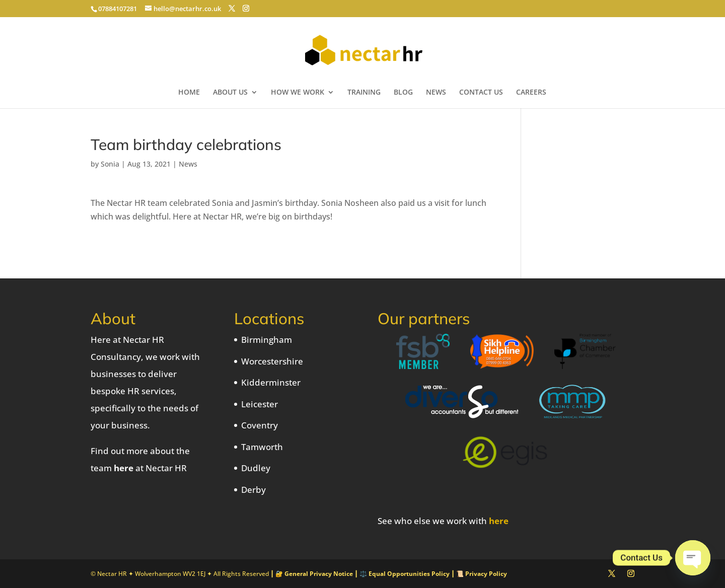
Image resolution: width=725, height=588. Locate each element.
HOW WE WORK (298, 93)
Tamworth (262, 447)
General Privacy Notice (319, 574)
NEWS (436, 93)
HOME (189, 93)
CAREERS (531, 93)
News (188, 164)
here (124, 468)
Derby (253, 490)
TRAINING (364, 93)
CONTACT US (481, 93)
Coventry (260, 425)
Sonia (110, 164)
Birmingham (267, 340)
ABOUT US (230, 93)
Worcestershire (272, 361)
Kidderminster (271, 382)
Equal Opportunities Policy (409, 574)
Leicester (260, 404)
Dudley (256, 468)
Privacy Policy (486, 574)
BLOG (403, 93)
